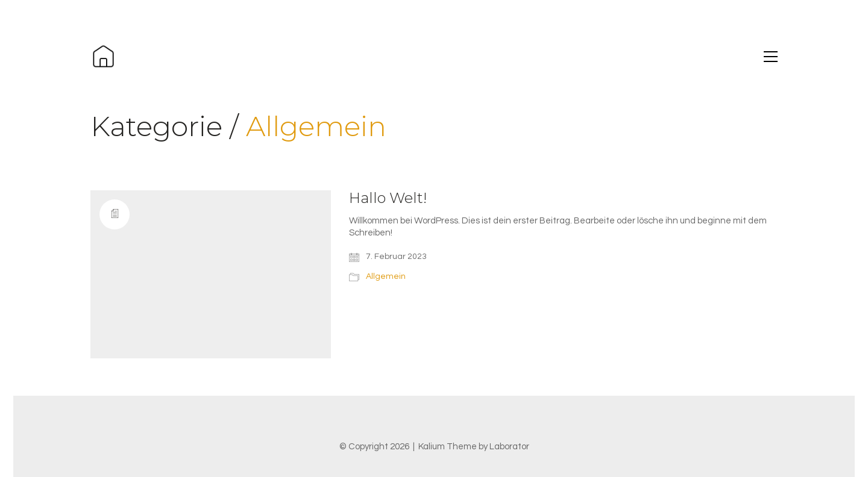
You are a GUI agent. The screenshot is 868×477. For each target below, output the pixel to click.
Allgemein (316, 127)
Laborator (509, 447)
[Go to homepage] (103, 56)
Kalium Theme (448, 447)
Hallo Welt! (388, 198)
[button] (771, 57)
